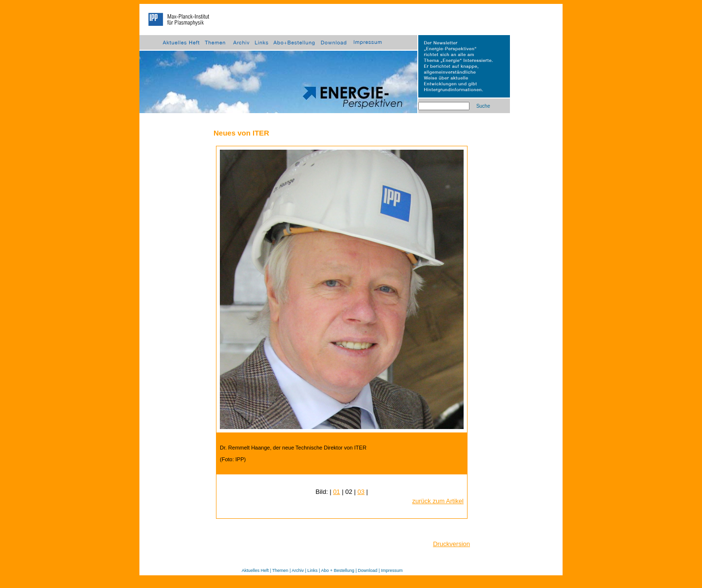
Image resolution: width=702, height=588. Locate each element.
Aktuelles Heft (255, 570)
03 (361, 492)
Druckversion (451, 544)
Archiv (298, 570)
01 (336, 492)
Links (313, 570)
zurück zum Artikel (438, 501)
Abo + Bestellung (337, 570)
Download (368, 570)
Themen (280, 570)
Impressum (392, 570)
